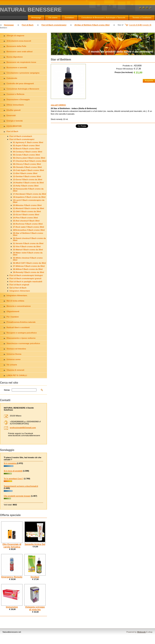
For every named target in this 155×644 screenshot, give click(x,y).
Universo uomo (14, 359)
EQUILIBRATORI (14, 126)
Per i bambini (13, 317)
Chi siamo (53, 18)
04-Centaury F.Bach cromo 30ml (28, 152)
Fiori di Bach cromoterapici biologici (26, 275)
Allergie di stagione (15, 36)
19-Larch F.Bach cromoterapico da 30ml (29, 201)
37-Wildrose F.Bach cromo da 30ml (29, 266)
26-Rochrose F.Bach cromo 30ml (28, 224)
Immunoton (12, 607)
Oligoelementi (13, 311)
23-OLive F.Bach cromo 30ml (26, 215)
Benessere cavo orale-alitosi (20, 52)
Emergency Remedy (12, 577)
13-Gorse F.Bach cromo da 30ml (28, 180)
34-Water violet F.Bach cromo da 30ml (28, 254)
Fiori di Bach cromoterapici (54, 25)
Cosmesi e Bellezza (15, 94)
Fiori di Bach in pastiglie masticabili (26, 282)
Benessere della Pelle (16, 46)
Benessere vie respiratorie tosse (21, 62)
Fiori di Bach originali (19, 285)
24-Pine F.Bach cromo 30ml (25, 218)
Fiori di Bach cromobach (21, 136)
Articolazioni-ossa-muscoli (19, 41)
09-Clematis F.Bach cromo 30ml (27, 167)
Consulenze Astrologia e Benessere (23, 89)
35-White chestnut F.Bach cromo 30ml (28, 259)
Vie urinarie (12, 365)
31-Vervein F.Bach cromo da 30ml (28, 243)
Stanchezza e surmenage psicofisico (23, 343)
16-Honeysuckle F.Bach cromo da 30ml (28, 190)
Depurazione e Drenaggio (18, 99)
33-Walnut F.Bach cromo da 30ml (28, 250)
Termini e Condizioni (142, 18)
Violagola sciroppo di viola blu (35, 608)
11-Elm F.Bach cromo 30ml (25, 173)
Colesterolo (12, 78)
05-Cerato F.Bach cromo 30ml (26, 155)
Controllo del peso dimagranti (20, 83)
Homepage (36, 18)
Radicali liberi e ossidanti (18, 327)
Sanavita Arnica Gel (35, 544)
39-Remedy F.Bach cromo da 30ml (28, 272)
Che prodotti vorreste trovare (17, 496)
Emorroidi (11, 115)
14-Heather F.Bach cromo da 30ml (28, 183)
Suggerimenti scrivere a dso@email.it (21, 486)
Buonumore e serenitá (17, 68)
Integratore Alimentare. (17, 295)
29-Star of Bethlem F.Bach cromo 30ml (92, 25)
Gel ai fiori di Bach (18, 288)
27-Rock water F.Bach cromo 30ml (28, 227)
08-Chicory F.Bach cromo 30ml (27, 164)
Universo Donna (14, 354)
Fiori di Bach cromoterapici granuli (25, 278)
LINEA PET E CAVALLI (17, 375)
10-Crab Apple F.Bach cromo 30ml (28, 170)
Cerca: (7, 390)
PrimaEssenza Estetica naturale (21, 322)
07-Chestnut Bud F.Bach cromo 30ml (30, 161)
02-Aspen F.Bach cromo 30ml (26, 145)
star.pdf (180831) (58, 105)
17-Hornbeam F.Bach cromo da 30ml (30, 194)
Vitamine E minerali (15, 370)
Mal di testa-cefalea (15, 301)
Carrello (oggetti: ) (140, 25)
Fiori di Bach (28, 25)
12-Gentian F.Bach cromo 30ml (27, 176)
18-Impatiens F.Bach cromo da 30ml (29, 197)
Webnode (141, 632)
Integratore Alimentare (20, 291)
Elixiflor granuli (14, 110)
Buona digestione (15, 57)
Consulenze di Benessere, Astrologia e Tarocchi (103, 18)
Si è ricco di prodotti (13, 471)
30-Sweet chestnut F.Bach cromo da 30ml (29, 239)
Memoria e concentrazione (19, 306)
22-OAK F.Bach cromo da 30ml (27, 211)
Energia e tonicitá (15, 121)
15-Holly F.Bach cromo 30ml (26, 186)
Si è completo (10, 463)
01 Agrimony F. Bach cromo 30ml (28, 142)
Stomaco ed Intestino (16, 349)
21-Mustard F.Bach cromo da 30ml (28, 208)
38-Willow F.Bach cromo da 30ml (28, 269)
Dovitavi (35, 577)
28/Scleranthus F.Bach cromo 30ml (29, 230)
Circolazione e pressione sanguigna (23, 73)
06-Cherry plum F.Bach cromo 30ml (29, 158)
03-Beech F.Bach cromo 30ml (26, 149)
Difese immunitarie (15, 105)
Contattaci (69, 18)
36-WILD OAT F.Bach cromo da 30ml (29, 263)
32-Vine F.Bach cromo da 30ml (27, 247)
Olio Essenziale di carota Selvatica (12, 546)
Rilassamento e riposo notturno (21, 338)
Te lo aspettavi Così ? (14, 479)
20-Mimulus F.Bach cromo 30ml (27, 205)
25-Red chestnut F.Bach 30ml (26, 221)
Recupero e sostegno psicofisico (22, 333)
